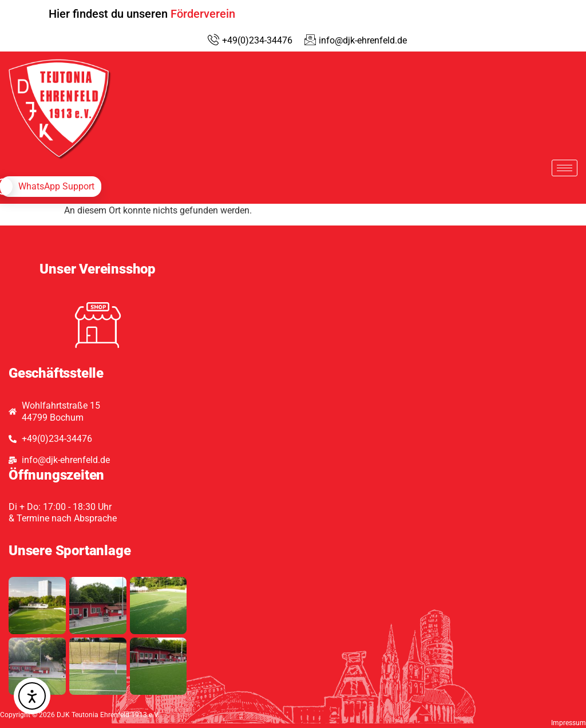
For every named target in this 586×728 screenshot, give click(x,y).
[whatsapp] (51, 187)
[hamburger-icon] (565, 168)
